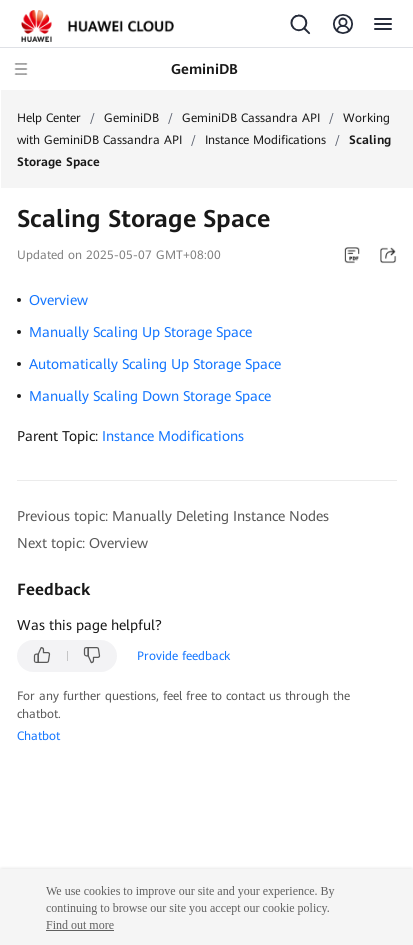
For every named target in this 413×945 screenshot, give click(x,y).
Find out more (80, 925)
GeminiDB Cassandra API (251, 118)
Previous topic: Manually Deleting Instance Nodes (173, 516)
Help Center (49, 118)
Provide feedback (183, 656)
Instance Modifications (265, 140)
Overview (58, 300)
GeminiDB (131, 118)
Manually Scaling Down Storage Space (150, 396)
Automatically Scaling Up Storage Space (155, 364)
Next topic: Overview (82, 543)
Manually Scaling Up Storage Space (140, 332)
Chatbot (38, 736)
